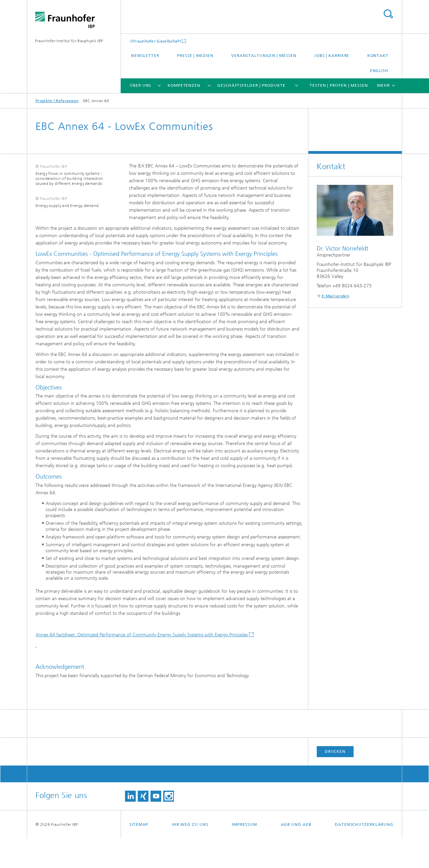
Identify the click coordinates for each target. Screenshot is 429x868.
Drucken (335, 781)
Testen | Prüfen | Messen (339, 85)
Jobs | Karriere (332, 56)
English (379, 71)
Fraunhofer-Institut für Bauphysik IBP (69, 41)
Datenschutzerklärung (364, 854)
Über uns (140, 85)
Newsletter (145, 56)
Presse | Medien (195, 56)
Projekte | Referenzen (57, 101)
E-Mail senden (335, 296)
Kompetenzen (184, 85)
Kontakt (378, 56)
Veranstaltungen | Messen (264, 56)
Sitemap (139, 854)
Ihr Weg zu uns (190, 854)
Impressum (244, 854)
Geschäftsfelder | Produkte (251, 85)
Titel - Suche (388, 14)
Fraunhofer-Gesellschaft (157, 41)
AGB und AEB (296, 854)
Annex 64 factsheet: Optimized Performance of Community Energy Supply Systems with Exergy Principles (142, 664)
